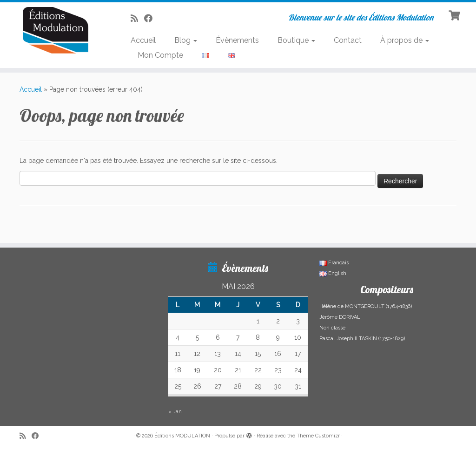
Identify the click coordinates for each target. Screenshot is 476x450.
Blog (186, 40)
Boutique (296, 40)
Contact (348, 40)
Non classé (332, 328)
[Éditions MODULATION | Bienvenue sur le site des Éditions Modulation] (56, 30)
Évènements (237, 40)
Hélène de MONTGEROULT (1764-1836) (366, 306)
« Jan (175, 412)
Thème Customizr (318, 436)
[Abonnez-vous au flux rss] (137, 18)
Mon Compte (160, 55)
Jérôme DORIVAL (340, 317)
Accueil (143, 40)
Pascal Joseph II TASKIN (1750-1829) (362, 339)
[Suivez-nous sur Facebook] (151, 18)
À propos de (405, 40)
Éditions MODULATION (182, 436)
